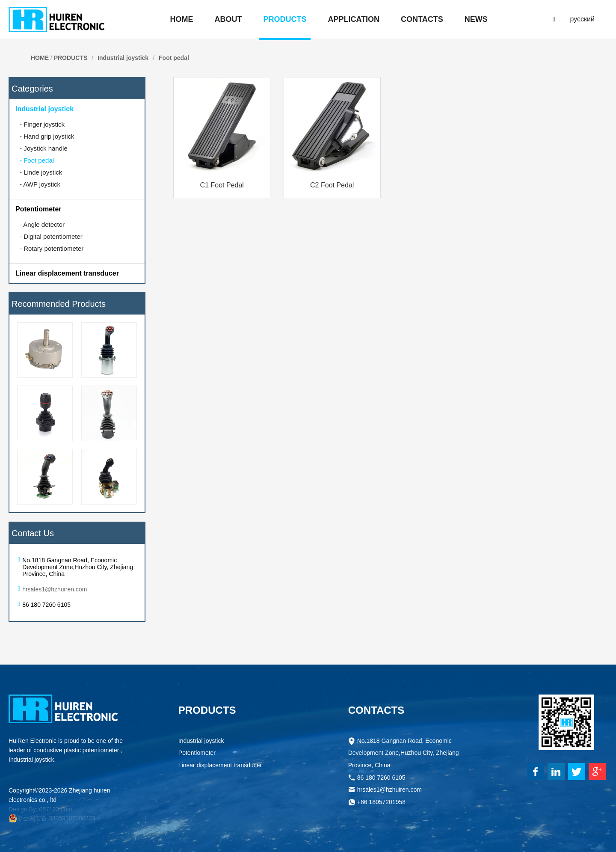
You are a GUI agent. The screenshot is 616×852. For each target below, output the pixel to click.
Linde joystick (41, 172)
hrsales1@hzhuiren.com (55, 589)
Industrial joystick (123, 58)
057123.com (56, 809)
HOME (40, 58)
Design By (22, 809)
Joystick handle (44, 148)
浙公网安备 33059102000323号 (55, 818)
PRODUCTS (71, 58)
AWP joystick (40, 184)
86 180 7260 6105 (381, 779)
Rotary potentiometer (52, 248)
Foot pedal (174, 58)
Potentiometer (38, 209)
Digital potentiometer (51, 236)
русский (582, 19)
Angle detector (42, 224)
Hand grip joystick (47, 136)
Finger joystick (42, 124)
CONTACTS (376, 710)
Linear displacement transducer (67, 273)
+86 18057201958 (381, 803)
